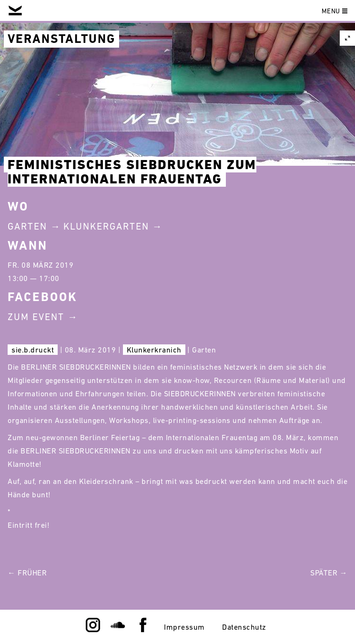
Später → (329, 573)
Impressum (184, 627)
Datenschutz (244, 627)
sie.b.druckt (33, 350)
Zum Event (36, 317)
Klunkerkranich (154, 350)
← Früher (27, 573)
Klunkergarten (106, 226)
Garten (27, 226)
